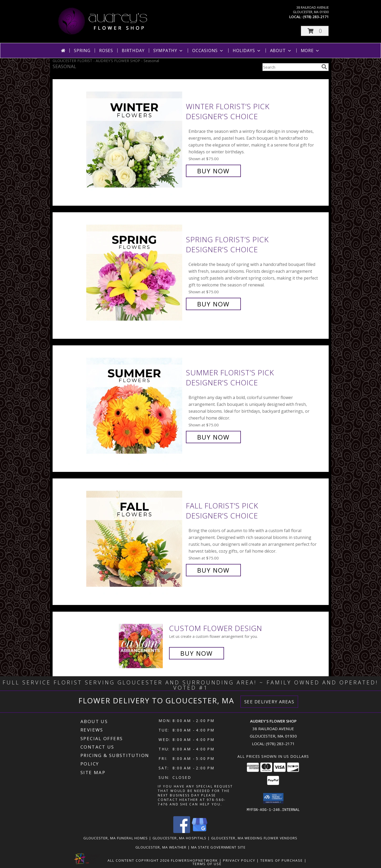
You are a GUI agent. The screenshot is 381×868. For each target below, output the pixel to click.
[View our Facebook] (182, 831)
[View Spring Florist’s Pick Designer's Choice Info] (135, 272)
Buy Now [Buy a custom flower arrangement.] (197, 653)
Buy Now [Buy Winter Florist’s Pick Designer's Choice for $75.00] (213, 171)
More (310, 51)
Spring (82, 51)
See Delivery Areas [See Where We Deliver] (269, 702)
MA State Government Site (218, 847)
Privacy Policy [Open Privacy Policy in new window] (239, 860)
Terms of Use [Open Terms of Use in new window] (207, 864)
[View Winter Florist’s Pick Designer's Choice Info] (135, 139)
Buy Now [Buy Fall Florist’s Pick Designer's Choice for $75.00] (213, 570)
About (281, 51)
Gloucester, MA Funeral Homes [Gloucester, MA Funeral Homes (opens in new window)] (116, 838)
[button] (315, 31)
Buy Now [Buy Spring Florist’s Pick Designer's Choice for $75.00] (213, 304)
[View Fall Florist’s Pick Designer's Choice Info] (135, 538)
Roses (106, 51)
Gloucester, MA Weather (161, 847)
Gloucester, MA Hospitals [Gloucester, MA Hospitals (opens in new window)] (180, 838)
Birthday (133, 51)
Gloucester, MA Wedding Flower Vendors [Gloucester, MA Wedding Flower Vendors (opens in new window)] (254, 838)
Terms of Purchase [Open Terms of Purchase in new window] (282, 860)
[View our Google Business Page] (200, 831)
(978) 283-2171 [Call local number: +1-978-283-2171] (316, 17)
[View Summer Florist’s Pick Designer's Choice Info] (135, 405)
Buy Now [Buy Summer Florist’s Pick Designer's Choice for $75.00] (213, 437)
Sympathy (168, 51)
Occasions (208, 51)
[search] (324, 67)
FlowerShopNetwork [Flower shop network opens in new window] (194, 860)
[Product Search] (291, 67)
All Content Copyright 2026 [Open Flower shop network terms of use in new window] (139, 860)
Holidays (247, 51)
